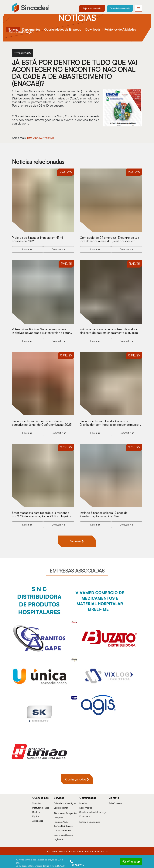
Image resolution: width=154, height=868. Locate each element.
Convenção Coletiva (63, 834)
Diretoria (36, 811)
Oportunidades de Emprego (63, 29)
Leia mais (27, 249)
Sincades (37, 802)
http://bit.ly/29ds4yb (41, 138)
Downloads (93, 29)
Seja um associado (92, 8)
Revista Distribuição (21, 32)
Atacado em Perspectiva (65, 812)
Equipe (36, 815)
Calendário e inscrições (65, 802)
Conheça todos (77, 778)
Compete (58, 816)
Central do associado (120, 8)
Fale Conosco (115, 802)
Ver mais (77, 540)
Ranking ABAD (61, 821)
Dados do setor (61, 806)
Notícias (13, 29)
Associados (38, 819)
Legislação (59, 838)
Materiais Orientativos (90, 821)
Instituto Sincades (41, 806)
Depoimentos (31, 29)
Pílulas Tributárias (62, 829)
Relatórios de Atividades (120, 29)
